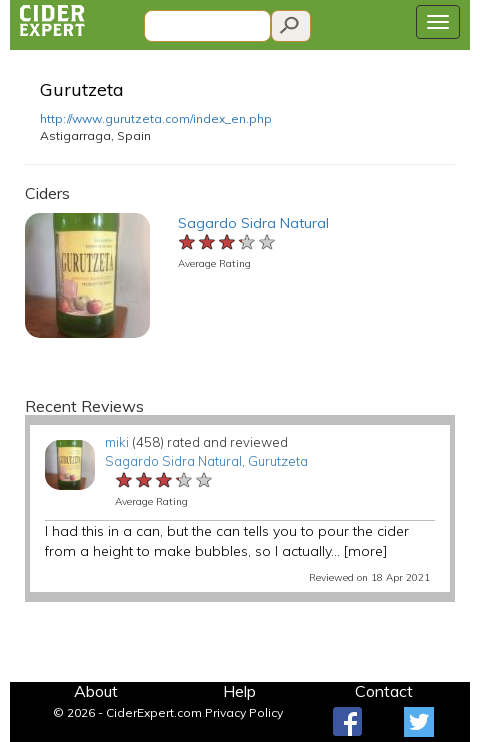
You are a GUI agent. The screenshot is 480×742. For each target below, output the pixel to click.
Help (239, 691)
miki (117, 442)
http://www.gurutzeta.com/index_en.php (156, 118)
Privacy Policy (244, 712)
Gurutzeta (82, 89)
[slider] (228, 243)
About (96, 691)
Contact (384, 691)
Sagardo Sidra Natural (253, 223)
